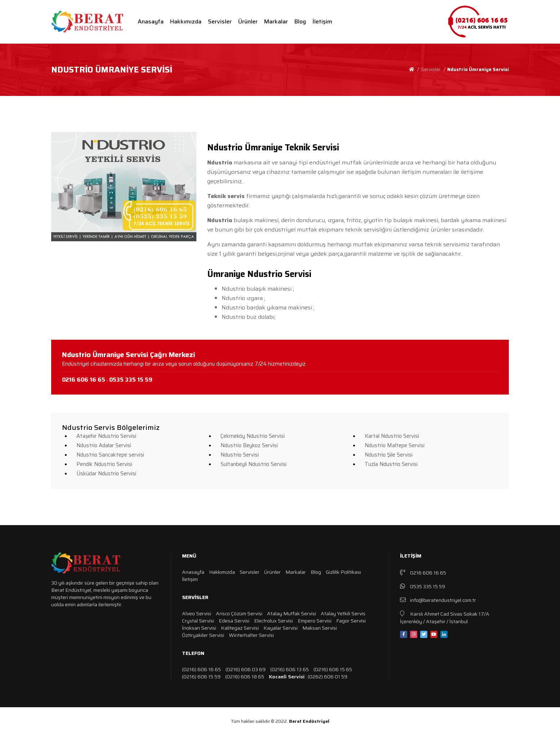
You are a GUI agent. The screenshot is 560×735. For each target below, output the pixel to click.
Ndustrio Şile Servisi (389, 455)
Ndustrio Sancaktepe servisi (110, 455)
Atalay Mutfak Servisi (292, 613)
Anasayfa (151, 21)
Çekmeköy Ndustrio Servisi (253, 436)
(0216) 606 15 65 (333, 669)
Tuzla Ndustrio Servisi (391, 464)
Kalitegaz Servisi (240, 628)
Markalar (276, 21)
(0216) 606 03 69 (246, 669)
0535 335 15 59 (423, 586)
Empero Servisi (315, 621)
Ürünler (248, 21)
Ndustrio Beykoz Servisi (249, 445)
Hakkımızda (186, 21)
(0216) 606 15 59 (201, 677)
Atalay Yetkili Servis (343, 613)
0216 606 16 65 (423, 573)
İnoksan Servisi (199, 628)
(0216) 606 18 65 (245, 677)
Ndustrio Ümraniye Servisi (478, 69)
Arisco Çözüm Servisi (239, 613)
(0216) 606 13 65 (290, 669)
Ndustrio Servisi (240, 455)
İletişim (322, 21)
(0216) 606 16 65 (201, 669)
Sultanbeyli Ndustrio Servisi (254, 464)
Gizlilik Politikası (343, 572)
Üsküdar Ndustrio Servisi (106, 474)
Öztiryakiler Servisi (203, 635)
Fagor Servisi (351, 621)
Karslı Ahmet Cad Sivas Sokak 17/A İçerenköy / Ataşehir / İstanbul (445, 617)
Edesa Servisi (234, 621)
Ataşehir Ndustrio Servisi (106, 436)
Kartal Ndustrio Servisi (392, 436)
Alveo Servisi (197, 613)
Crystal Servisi (198, 621)
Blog (300, 21)
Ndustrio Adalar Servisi (104, 445)
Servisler (220, 21)
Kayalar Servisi (281, 628)
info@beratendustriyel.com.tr (438, 600)
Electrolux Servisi (274, 621)
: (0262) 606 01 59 (308, 677)
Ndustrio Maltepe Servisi (395, 445)
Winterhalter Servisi (251, 635)
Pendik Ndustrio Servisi (104, 464)
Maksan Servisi (320, 628)
